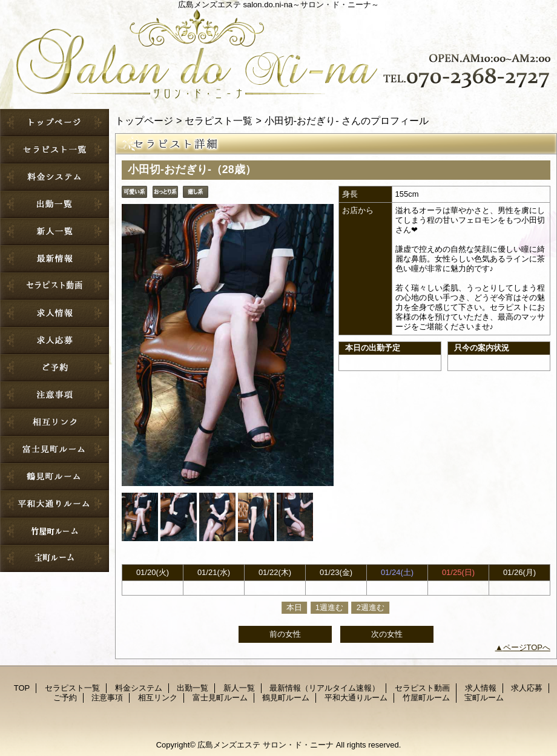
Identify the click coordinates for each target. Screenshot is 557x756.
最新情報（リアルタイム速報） (54, 259)
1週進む (329, 607)
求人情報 (54, 313)
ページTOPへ (527, 647)
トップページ (144, 120)
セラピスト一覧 (54, 150)
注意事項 (54, 395)
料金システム (54, 177)
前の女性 (285, 634)
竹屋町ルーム (54, 531)
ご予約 (54, 368)
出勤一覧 (54, 204)
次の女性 (387, 634)
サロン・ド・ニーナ (278, 51)
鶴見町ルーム (54, 477)
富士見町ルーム (54, 449)
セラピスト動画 (54, 286)
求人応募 (54, 340)
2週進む (371, 607)
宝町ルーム (54, 558)
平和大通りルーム (54, 504)
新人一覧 (54, 232)
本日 (294, 607)
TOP (54, 123)
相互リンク (54, 422)
